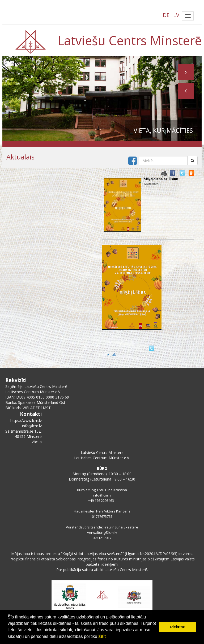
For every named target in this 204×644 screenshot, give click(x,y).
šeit (102, 636)
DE (166, 15)
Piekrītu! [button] (178, 627)
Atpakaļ (113, 355)
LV (176, 15)
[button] (186, 91)
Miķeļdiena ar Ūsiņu (161, 179)
